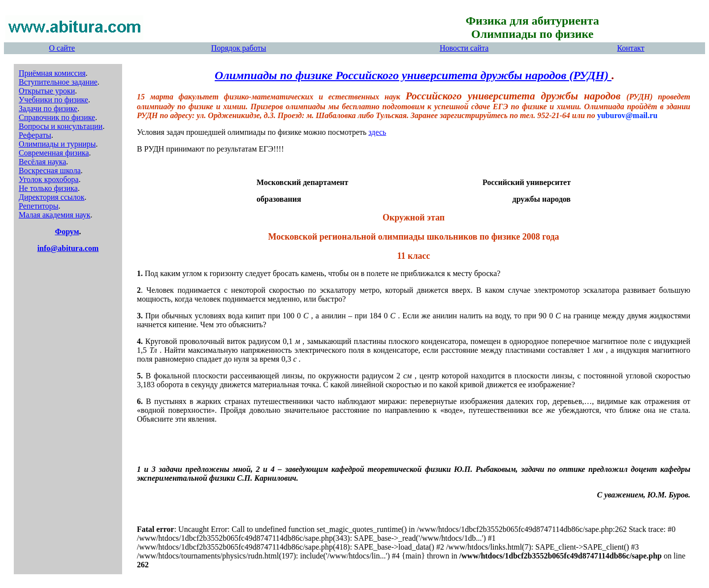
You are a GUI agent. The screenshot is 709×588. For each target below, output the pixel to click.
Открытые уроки (47, 91)
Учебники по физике (53, 100)
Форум (67, 232)
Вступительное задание (58, 82)
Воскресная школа (50, 170)
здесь (377, 132)
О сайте (62, 48)
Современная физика (54, 153)
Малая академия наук (55, 215)
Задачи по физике (48, 108)
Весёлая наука (42, 162)
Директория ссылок (52, 197)
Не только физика (48, 188)
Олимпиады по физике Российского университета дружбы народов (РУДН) (413, 75)
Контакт (630, 48)
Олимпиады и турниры (57, 144)
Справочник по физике (57, 117)
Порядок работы (239, 48)
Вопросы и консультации (61, 126)
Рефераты (35, 135)
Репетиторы (39, 206)
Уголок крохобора (49, 179)
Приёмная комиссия (52, 73)
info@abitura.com (68, 248)
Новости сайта (464, 48)
